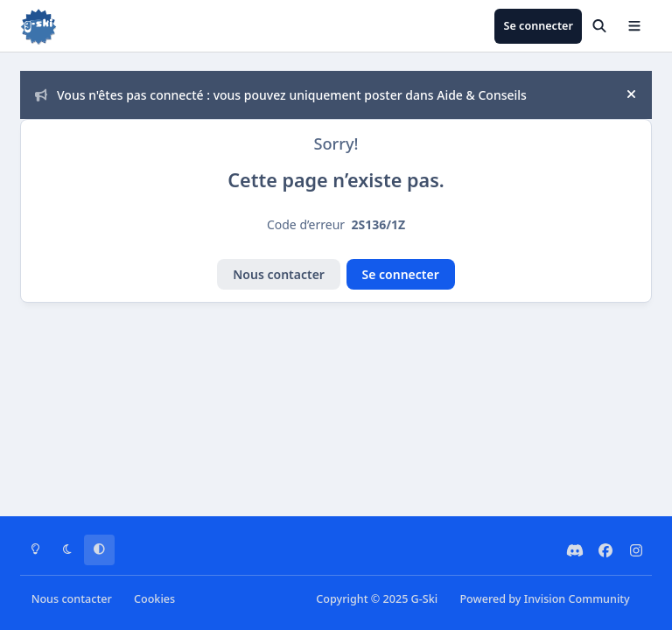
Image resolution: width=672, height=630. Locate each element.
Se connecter (401, 274)
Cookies (154, 599)
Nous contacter (279, 274)
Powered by (544, 599)
